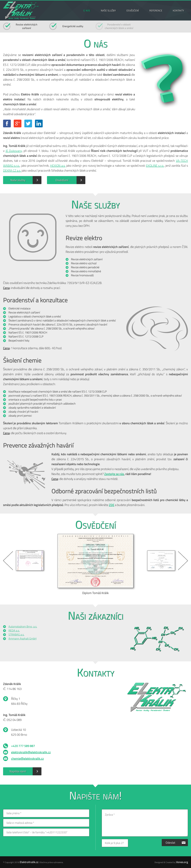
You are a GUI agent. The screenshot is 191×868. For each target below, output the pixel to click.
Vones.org (182, 862)
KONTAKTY (179, 10)
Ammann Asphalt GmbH (22, 639)
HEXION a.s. (58, 166)
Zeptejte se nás (114, 474)
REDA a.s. (14, 630)
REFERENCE (156, 10)
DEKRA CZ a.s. (12, 170)
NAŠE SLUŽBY (108, 10)
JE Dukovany (14, 151)
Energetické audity (73, 26)
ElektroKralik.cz (29, 862)
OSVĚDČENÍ (133, 10)
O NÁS (87, 10)
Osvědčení (62, 180)
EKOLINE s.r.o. (155, 166)
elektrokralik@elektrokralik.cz (31, 752)
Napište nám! (18, 771)
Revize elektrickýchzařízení (26, 26)
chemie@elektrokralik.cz (27, 758)
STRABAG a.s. (16, 635)
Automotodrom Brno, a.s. (23, 626)
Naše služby (18, 180)
